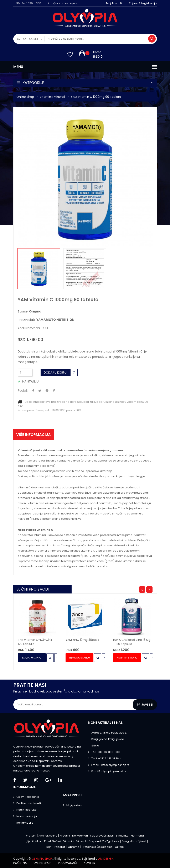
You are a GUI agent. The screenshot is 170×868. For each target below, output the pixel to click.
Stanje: (30, 311)
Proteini (31, 836)
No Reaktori (80, 836)
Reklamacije (25, 823)
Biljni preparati (56, 847)
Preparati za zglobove (104, 841)
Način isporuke (27, 810)
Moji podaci (74, 805)
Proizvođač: (46, 320)
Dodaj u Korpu (55, 373)
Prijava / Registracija (143, 3)
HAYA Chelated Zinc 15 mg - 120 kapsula (132, 642)
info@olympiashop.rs (63, 3)
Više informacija (34, 435)
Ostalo (119, 847)
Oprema (74, 847)
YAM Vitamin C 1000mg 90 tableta (96, 97)
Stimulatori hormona (130, 836)
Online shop (43, 863)
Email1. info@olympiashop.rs (110, 765)
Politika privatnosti (29, 803)
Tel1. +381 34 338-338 (105, 752)
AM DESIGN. (107, 859)
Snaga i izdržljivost (134, 841)
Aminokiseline (48, 836)
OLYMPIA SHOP (42, 859)
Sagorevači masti (102, 836)
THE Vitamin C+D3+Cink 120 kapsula (35, 642)
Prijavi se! (145, 705)
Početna (20, 863)
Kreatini (65, 836)
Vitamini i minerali (52, 97)
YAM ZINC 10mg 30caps (82, 640)
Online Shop (25, 97)
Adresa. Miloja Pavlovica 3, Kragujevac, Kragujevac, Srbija (109, 739)
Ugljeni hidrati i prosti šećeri (42, 841)
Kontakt (92, 863)
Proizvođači (69, 863)
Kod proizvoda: (33, 328)
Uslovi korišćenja (28, 797)
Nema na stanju (79, 658)
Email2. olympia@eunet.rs (109, 771)
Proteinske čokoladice (97, 847)
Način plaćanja (27, 816)
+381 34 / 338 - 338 (28, 3)
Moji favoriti (114, 3)
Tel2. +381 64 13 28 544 (106, 758)
